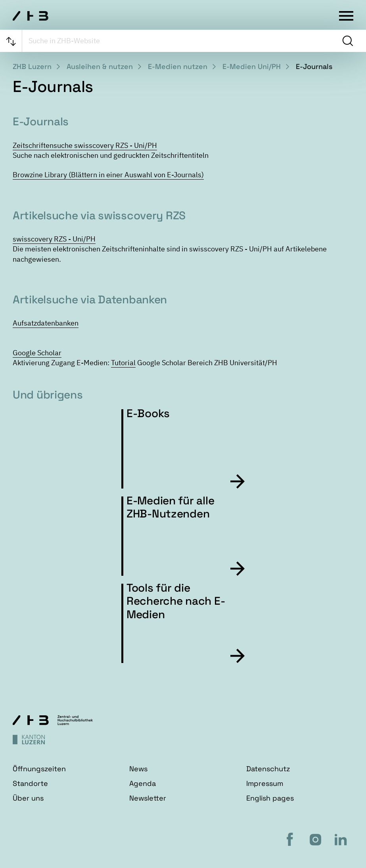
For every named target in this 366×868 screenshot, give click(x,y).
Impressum (265, 783)
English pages (270, 798)
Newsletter (148, 798)
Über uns (28, 798)
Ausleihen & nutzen (100, 66)
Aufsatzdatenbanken (46, 323)
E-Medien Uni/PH (252, 66)
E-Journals (314, 66)
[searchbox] (181, 41)
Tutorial (123, 363)
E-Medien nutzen (178, 66)
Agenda (143, 783)
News (138, 769)
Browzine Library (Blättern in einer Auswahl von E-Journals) (108, 175)
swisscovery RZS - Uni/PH (54, 239)
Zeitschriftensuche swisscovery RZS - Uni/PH (85, 145)
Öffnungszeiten (39, 769)
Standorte (30, 783)
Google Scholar (37, 353)
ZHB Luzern (32, 66)
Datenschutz (268, 769)
